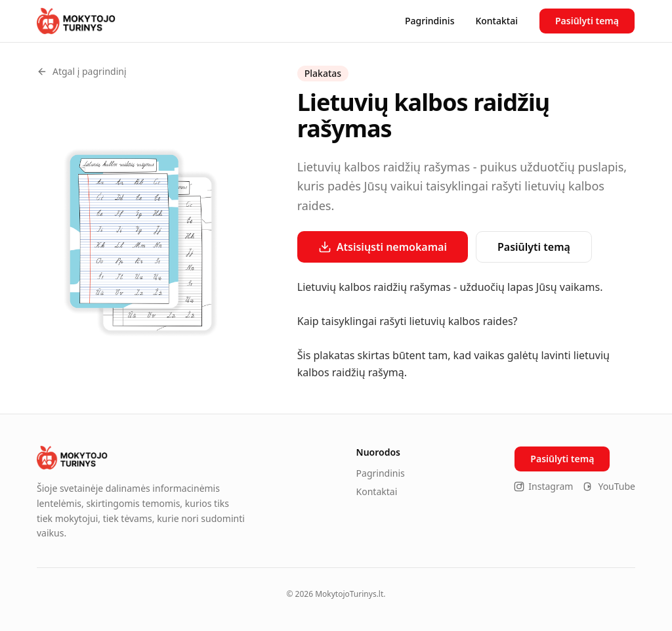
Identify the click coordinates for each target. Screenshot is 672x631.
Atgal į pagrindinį (82, 71)
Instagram (543, 486)
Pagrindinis (430, 21)
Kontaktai (496, 21)
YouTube (609, 486)
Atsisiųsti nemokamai (383, 247)
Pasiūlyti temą (587, 21)
